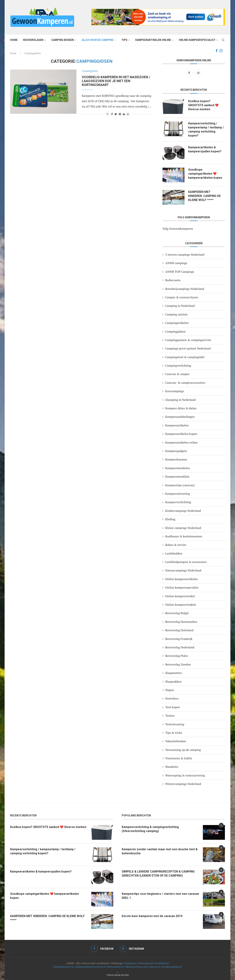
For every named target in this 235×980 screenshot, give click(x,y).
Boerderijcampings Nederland (185, 289)
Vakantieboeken (176, 741)
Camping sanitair (176, 314)
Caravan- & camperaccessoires (185, 383)
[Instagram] (221, 51)
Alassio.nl (155, 967)
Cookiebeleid (162, 963)
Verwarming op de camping (183, 750)
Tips (124, 40)
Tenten (170, 716)
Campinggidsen (90, 71)
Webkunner (131, 963)
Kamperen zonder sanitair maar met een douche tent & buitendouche (160, 851)
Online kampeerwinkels (181, 605)
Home (14, 40)
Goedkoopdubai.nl (172, 967)
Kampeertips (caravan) (180, 485)
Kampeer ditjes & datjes (181, 408)
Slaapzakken (173, 681)
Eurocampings (175, 391)
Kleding (170, 519)
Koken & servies (176, 545)
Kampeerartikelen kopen (181, 434)
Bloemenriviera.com (137, 967)
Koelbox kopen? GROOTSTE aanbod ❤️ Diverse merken (204, 105)
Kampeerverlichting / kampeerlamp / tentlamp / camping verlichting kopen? (206, 130)
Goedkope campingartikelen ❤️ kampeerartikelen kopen (205, 174)
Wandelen (172, 767)
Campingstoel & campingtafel (185, 357)
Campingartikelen (177, 323)
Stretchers (172, 699)
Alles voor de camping (98, 40)
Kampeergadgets (176, 451)
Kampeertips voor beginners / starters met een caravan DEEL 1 (155, 896)
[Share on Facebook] (112, 114)
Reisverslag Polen (177, 656)
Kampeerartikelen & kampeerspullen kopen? (205, 149)
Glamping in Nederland (180, 400)
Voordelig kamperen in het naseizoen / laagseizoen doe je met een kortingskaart (116, 81)
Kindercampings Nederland (183, 511)
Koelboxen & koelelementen (184, 536)
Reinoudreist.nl (116, 967)
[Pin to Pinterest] (120, 114)
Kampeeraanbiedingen (180, 417)
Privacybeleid (146, 963)
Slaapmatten (173, 673)
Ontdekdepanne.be (64, 967)
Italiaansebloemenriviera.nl (91, 967)
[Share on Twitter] (116, 114)
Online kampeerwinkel (180, 596)
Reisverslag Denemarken (181, 622)
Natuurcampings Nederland (183, 571)
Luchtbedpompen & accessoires (186, 562)
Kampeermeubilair (177, 477)
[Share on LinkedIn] (124, 114)
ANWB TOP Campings (180, 272)
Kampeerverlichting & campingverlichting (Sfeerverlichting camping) (151, 829)
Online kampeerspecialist (197, 40)
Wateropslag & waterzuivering (185, 775)
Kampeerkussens (176, 460)
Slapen (170, 690)
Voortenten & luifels (179, 758)
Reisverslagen (33, 40)
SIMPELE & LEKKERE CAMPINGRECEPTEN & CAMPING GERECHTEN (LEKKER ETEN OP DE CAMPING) (159, 874)
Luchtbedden (174, 553)
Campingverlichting (178, 366)
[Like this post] (107, 114)
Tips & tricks (174, 733)
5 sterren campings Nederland (185, 255)
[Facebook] (217, 51)
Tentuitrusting (175, 724)
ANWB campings (176, 263)
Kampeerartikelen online (153, 40)
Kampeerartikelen (177, 425)
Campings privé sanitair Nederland (188, 349)
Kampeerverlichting (178, 502)
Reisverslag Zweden (178, 664)
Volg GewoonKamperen (178, 229)
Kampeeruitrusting (178, 494)
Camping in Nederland (180, 306)
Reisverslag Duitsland (179, 630)
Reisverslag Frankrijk (179, 639)
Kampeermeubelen (178, 468)
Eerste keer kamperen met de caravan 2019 (152, 916)
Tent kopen (173, 707)
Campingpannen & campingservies (188, 340)
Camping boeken (63, 40)
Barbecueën (173, 280)
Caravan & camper (177, 374)
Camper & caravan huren (182, 297)
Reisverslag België (177, 613)
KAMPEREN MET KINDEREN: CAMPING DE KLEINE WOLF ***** (205, 196)
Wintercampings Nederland (183, 784)
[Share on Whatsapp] (128, 114)
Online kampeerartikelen (181, 579)
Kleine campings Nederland (183, 528)
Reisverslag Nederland (180, 647)
